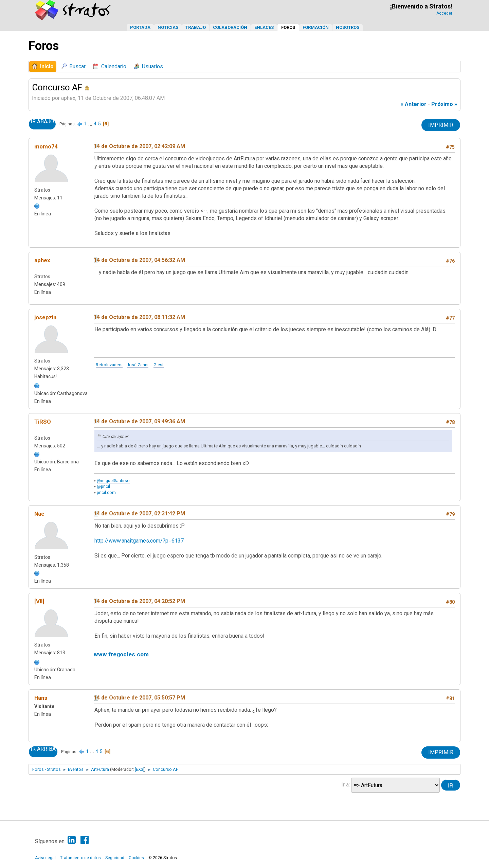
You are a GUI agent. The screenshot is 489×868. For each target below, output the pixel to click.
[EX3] (140, 769)
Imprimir (441, 125)
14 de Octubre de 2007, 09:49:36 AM (139, 421)
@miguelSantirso (113, 481)
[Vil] (39, 601)
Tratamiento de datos (80, 858)
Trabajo (196, 27)
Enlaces (264, 27)
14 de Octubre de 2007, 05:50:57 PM (139, 698)
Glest (159, 365)
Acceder (444, 13)
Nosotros (348, 27)
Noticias (168, 27)
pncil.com (106, 492)
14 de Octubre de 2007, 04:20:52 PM (139, 601)
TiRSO (43, 422)
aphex (42, 260)
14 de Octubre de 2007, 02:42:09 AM (139, 146)
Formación (316, 27)
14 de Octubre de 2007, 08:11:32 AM (139, 317)
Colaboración (230, 27)
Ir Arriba (43, 749)
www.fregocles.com (121, 654)
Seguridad (115, 858)
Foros (288, 27)
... (91, 124)
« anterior (414, 104)
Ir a (345, 785)
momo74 (46, 146)
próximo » (444, 104)
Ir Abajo (42, 122)
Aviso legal (45, 858)
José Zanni (138, 365)
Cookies (136, 858)
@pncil (103, 486)
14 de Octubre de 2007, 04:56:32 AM (139, 260)
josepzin (45, 317)
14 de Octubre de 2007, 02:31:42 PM (139, 513)
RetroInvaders (109, 365)
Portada (140, 27)
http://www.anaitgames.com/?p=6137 (139, 541)
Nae (39, 514)
